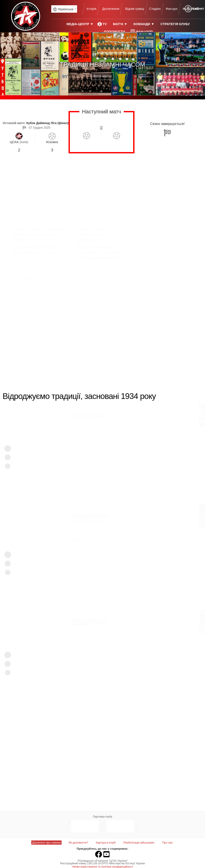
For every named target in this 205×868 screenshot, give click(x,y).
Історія (91, 9)
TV (105, 24)
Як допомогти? (78, 843)
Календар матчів (103, 164)
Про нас (168, 843)
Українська (63, 9)
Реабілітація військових (139, 843)
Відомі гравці (135, 9)
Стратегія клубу (175, 24)
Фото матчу (102, 76)
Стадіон (155, 9)
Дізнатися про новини (46, 843)
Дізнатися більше (53, 434)
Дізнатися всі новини (102, 271)
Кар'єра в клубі (106, 843)
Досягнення (111, 9)
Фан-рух (171, 9)
